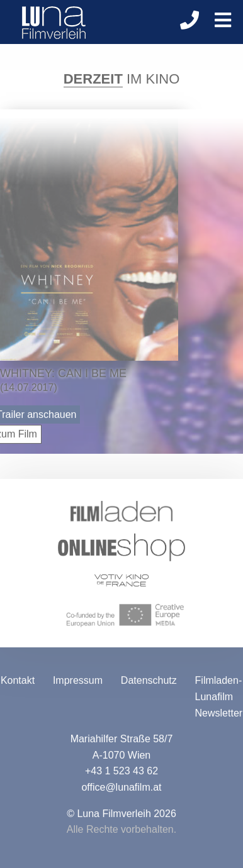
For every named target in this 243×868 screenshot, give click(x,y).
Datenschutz (149, 682)
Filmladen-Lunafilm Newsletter (219, 698)
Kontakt (18, 682)
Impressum (78, 682)
